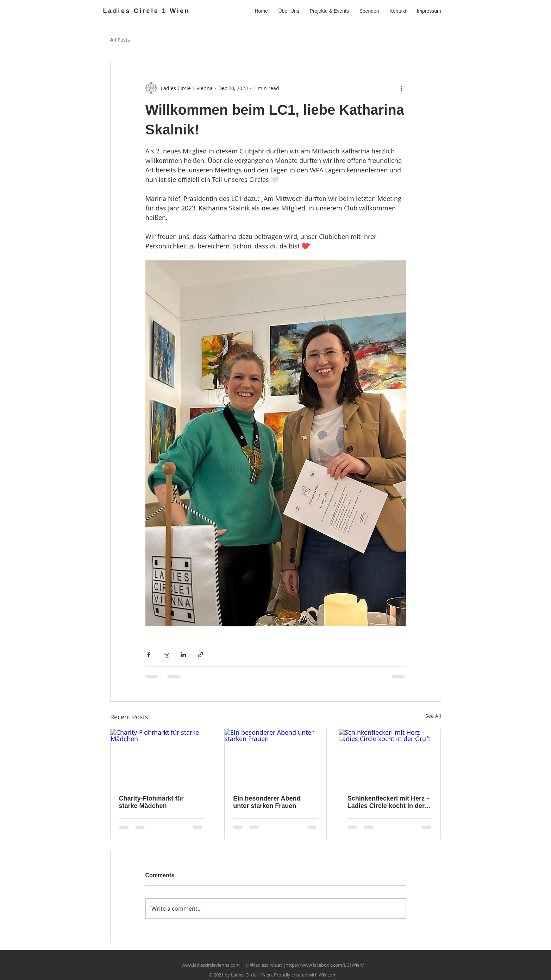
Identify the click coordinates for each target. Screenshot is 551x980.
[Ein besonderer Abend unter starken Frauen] (275, 758)
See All (433, 716)
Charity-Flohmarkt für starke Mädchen (151, 802)
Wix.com (328, 975)
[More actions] (402, 88)
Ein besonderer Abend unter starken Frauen (267, 802)
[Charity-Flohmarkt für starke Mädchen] (161, 758)
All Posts (120, 40)
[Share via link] (201, 655)
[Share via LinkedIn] (183, 655)
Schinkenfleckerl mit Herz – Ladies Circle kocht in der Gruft (389, 802)
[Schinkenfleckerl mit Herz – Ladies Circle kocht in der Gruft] (390, 758)
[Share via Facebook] (149, 655)
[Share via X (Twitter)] (166, 655)
